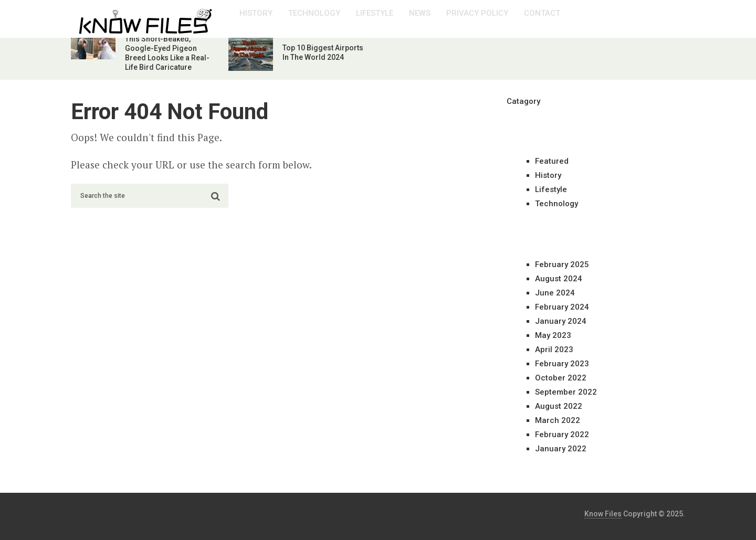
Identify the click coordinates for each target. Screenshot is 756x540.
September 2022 (566, 392)
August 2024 (559, 279)
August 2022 (559, 406)
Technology (314, 13)
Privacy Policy (477, 13)
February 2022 (562, 435)
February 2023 (562, 364)
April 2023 (554, 350)
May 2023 (553, 335)
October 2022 (561, 378)
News (420, 13)
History (256, 13)
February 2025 (562, 264)
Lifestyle (375, 13)
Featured (552, 161)
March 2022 (558, 420)
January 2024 (561, 321)
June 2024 (555, 293)
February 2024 (562, 307)
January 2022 (561, 449)
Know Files (603, 514)
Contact (542, 13)
